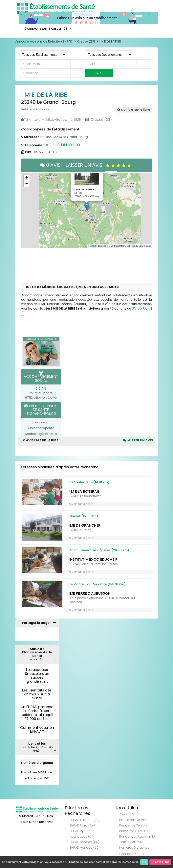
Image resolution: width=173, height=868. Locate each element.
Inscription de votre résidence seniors (134, 823)
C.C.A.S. (41, 389)
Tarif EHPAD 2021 (131, 842)
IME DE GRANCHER (85, 525)
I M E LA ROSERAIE (84, 491)
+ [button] (26, 178)
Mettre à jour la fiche (134, 110)
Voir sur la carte (81, 504)
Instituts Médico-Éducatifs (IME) (54, 119)
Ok (144, 862)
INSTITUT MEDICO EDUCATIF (93, 559)
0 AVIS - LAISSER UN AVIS (86, 165)
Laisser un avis (138, 440)
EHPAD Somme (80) (85, 842)
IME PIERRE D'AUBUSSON (90, 593)
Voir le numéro (63, 145)
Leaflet (92, 246)
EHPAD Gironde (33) (85, 820)
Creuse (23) (86, 41)
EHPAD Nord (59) (82, 825)
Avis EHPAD (127, 814)
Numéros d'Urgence (37, 763)
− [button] (26, 184)
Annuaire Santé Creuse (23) (48, 29)
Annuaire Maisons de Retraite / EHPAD (44, 41)
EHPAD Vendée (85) (85, 848)
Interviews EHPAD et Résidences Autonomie (137, 834)
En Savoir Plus (160, 862)
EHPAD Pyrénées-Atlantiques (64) (83, 834)
